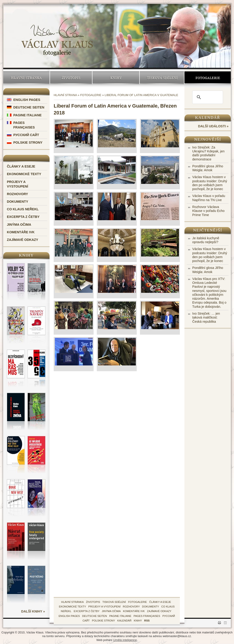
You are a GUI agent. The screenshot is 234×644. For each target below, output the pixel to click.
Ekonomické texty (24, 174)
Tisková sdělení (162, 78)
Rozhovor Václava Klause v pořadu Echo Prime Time (208, 211)
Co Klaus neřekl (23, 209)
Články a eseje (21, 166)
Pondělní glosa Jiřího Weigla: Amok (208, 168)
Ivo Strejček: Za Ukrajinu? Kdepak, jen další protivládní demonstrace (208, 153)
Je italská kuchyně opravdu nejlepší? (206, 240)
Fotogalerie (208, 78)
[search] (207, 97)
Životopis (71, 78)
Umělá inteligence (125, 640)
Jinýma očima (19, 225)
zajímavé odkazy (159, 611)
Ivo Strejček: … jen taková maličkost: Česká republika (206, 318)
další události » (213, 126)
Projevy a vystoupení (104, 607)
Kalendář (208, 118)
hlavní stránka (72, 602)
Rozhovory (17, 194)
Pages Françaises (147, 616)
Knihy (116, 78)
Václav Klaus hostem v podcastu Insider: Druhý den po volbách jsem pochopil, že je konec (210, 183)
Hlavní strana (65, 95)
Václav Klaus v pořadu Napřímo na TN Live (209, 198)
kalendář (124, 621)
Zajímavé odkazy (22, 240)
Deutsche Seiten (29, 107)
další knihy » (33, 611)
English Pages (27, 100)
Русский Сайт (26, 135)
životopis (93, 602)
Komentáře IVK (21, 232)
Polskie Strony (28, 142)
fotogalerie (138, 602)
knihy (138, 621)
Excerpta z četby (23, 217)
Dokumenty (18, 202)
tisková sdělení (114, 602)
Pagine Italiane (27, 115)
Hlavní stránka (26, 78)
